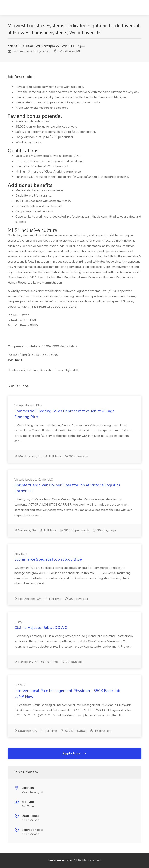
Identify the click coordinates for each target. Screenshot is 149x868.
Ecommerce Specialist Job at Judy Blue (48, 559)
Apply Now (74, 753)
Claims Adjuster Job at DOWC (41, 628)
